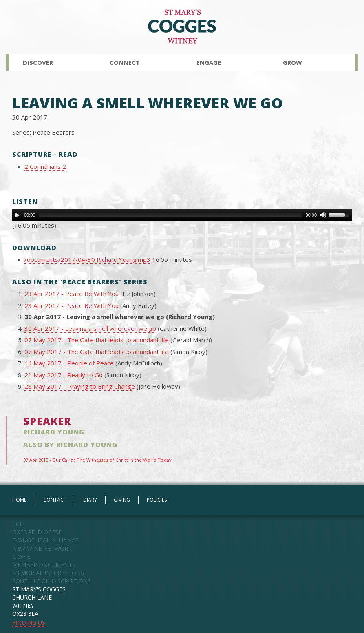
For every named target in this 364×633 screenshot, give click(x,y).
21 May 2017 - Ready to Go (64, 375)
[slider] (171, 215)
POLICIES (157, 500)
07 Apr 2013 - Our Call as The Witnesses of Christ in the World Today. (98, 460)
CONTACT (55, 500)
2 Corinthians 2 (45, 166)
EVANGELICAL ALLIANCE (45, 540)
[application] (182, 215)
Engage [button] (209, 62)
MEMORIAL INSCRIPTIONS (48, 573)
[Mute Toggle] (323, 215)
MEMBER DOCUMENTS (44, 565)
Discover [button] (38, 62)
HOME (19, 500)
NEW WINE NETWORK (42, 548)
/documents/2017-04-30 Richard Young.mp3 (88, 259)
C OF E (21, 557)
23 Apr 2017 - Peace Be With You (72, 294)
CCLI (18, 524)
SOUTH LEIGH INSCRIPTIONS (52, 581)
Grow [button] (292, 62)
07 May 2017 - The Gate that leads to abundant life (97, 340)
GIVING (122, 500)
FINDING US (29, 623)
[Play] (18, 215)
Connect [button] (125, 62)
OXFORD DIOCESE (37, 532)
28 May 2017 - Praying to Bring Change (80, 386)
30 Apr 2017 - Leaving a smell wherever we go (90, 328)
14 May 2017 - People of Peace (69, 363)
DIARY (90, 500)
